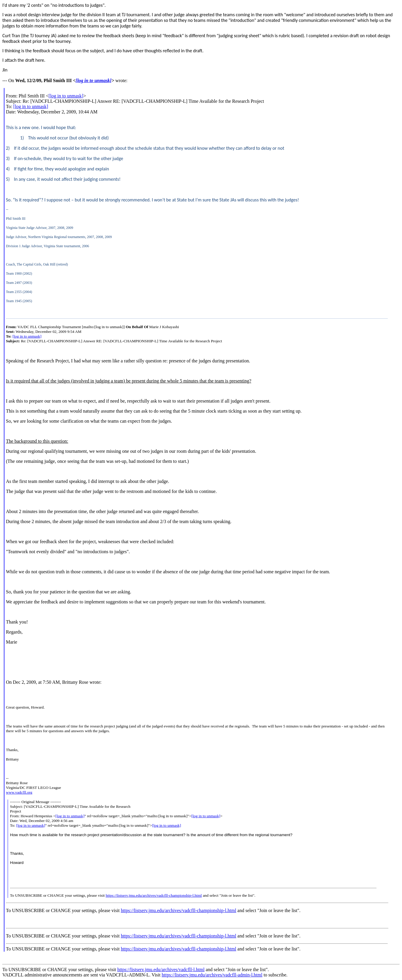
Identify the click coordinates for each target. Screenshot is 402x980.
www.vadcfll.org (19, 792)
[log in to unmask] (94, 80)
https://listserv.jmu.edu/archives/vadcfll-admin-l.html (212, 975)
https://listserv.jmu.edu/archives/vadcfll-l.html (161, 970)
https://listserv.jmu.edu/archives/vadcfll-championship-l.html (154, 895)
